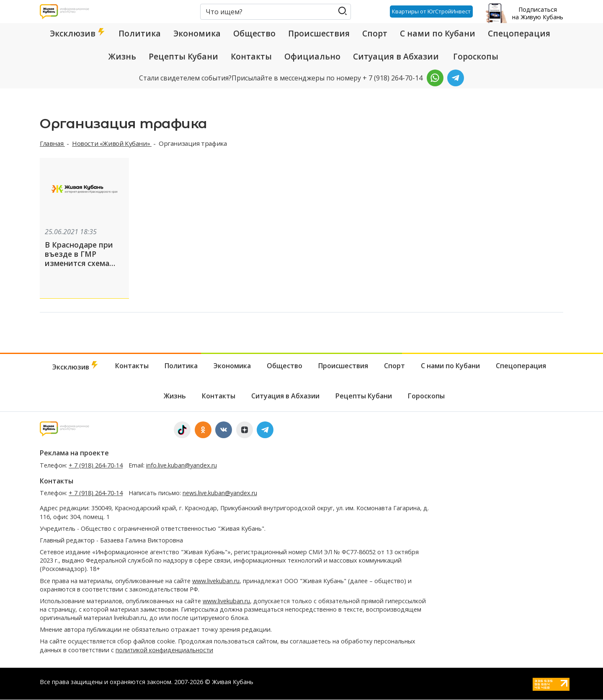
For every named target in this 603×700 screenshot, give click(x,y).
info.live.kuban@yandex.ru (182, 465)
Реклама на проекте (74, 453)
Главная (52, 143)
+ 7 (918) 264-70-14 (96, 465)
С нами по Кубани (438, 34)
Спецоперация (519, 34)
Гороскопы (476, 57)
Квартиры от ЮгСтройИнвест (431, 11)
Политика (140, 34)
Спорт (375, 34)
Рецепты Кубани (183, 57)
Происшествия (319, 34)
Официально (312, 57)
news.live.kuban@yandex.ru (220, 493)
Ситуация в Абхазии (396, 57)
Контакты (251, 57)
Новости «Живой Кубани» (112, 143)
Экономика (197, 34)
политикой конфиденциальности (164, 650)
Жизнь (122, 57)
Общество (254, 34)
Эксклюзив (78, 34)
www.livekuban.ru (216, 581)
